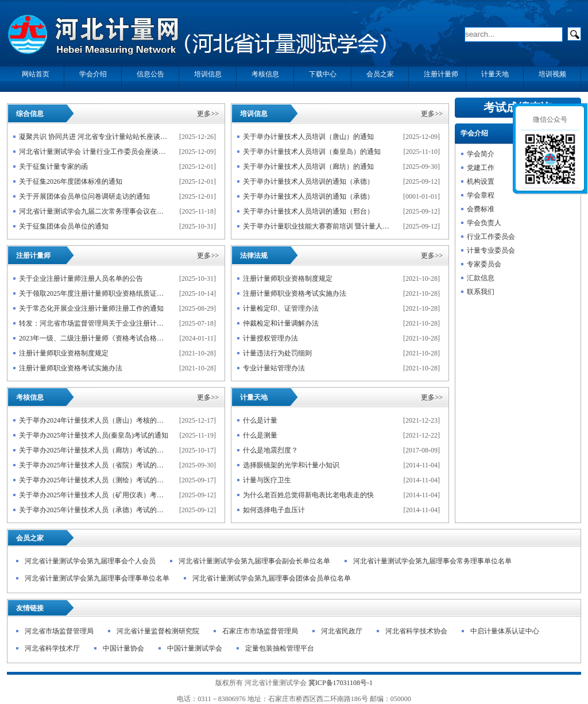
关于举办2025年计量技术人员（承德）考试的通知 (94, 510)
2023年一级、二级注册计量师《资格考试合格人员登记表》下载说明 (94, 338)
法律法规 (254, 256)
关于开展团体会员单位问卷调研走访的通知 (84, 196)
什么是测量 (260, 435)
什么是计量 (260, 420)
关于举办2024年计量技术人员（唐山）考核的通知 (94, 420)
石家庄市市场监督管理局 (260, 631)
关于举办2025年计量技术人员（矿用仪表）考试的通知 (94, 495)
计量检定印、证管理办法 (281, 308)
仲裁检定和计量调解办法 (281, 323)
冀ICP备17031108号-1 (341, 683)
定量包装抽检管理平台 (280, 648)
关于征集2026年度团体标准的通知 (71, 181)
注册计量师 (33, 256)
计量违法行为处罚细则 (277, 353)
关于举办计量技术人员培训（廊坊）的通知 (308, 167)
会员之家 (30, 538)
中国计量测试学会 (195, 648)
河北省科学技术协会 (416, 631)
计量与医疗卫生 (267, 480)
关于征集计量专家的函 (53, 167)
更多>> (208, 114)
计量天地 (254, 397)
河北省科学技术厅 (52, 648)
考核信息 (30, 397)
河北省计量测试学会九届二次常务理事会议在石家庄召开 (94, 211)
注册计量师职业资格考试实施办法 (71, 368)
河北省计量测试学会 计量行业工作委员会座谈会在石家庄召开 (94, 152)
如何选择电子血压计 (274, 510)
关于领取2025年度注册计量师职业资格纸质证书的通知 (94, 293)
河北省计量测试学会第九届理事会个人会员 (90, 561)
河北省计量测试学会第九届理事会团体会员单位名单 (272, 578)
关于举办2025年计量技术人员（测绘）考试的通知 (94, 480)
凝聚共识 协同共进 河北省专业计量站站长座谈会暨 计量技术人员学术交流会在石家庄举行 (94, 137)
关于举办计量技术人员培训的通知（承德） (308, 181)
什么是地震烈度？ (270, 450)
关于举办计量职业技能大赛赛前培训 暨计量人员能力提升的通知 (318, 226)
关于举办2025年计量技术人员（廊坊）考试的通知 (94, 450)
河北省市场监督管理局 (59, 631)
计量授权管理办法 (270, 338)
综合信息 (30, 114)
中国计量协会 (123, 648)
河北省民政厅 (342, 631)
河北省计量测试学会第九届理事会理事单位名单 (97, 578)
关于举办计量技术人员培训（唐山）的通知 (308, 137)
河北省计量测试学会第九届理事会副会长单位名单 (254, 561)
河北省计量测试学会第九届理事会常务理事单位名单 (432, 561)
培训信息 (254, 114)
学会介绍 (474, 133)
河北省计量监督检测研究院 (158, 631)
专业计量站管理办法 (274, 368)
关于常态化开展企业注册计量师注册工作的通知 (91, 308)
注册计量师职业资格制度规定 (64, 353)
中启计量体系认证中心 (505, 631)
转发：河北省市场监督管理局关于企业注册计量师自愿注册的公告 (94, 323)
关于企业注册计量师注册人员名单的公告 (81, 278)
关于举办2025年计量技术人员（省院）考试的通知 (94, 465)
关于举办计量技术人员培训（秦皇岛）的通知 (312, 152)
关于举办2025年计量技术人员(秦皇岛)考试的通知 (94, 435)
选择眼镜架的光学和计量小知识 (291, 465)
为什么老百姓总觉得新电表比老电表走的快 (308, 495)
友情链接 (30, 608)
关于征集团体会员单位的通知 (64, 226)
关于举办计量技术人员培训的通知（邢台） (308, 211)
